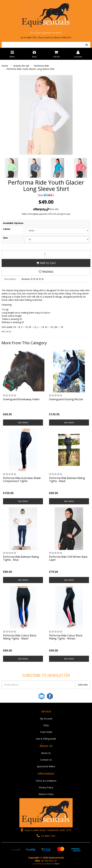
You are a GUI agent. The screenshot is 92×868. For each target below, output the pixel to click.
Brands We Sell (21, 66)
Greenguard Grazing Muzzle (66, 399)
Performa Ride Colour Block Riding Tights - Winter (66, 637)
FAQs (46, 725)
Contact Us (46, 760)
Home (5, 66)
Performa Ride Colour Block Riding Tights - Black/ (20, 637)
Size (5, 238)
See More (23, 422)
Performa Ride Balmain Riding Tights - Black (67, 480)
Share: (46, 195)
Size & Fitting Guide (46, 739)
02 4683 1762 (46, 836)
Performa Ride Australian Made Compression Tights (22, 480)
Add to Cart (46, 263)
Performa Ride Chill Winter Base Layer (68, 558)
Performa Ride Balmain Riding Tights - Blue (21, 558)
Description (10, 279)
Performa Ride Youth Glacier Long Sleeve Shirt (30, 69)
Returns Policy (46, 794)
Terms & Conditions (46, 781)
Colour (7, 229)
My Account (46, 719)
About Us (46, 753)
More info (46, 209)
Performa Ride (41, 66)
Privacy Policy (46, 787)
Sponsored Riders (46, 766)
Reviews (33, 279)
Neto (57, 864)
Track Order (46, 732)
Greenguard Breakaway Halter (21, 399)
